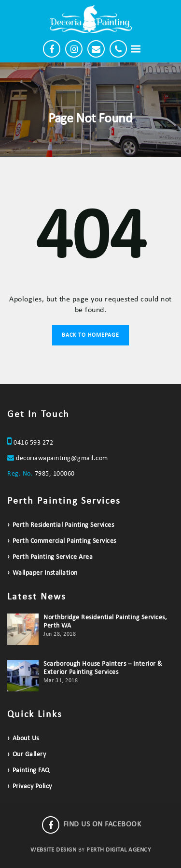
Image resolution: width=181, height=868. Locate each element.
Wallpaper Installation (45, 573)
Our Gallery (29, 755)
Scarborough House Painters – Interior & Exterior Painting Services (103, 668)
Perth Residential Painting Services (63, 525)
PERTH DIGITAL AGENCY (118, 850)
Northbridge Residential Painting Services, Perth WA (105, 622)
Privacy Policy (32, 786)
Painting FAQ (31, 771)
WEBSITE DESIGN (53, 850)
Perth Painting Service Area (53, 557)
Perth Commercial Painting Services (64, 541)
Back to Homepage (90, 335)
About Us (26, 739)
